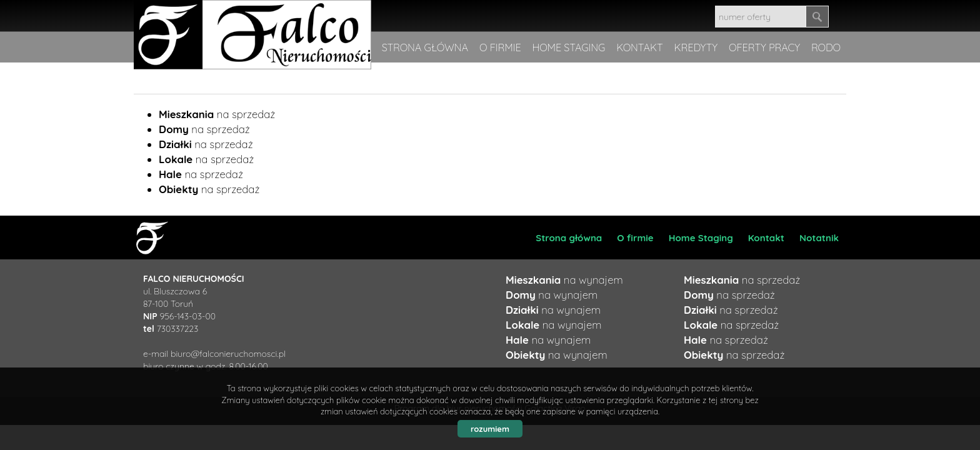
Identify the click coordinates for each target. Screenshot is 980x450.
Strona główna (569, 238)
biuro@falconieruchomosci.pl (228, 354)
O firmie (635, 238)
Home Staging (701, 238)
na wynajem (564, 280)
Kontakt (766, 238)
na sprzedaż (217, 114)
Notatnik (819, 238)
